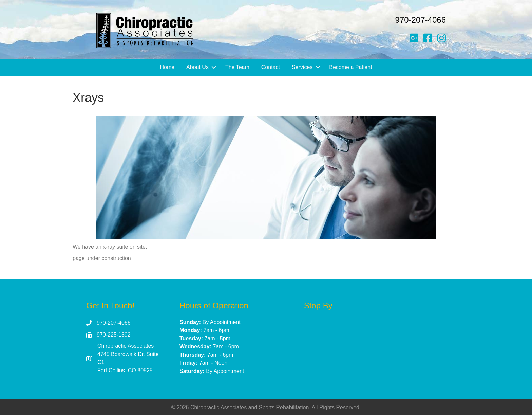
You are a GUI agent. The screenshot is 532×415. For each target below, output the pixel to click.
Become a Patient (350, 67)
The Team (237, 67)
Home (167, 67)
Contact (271, 67)
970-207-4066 (421, 20)
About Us (197, 67)
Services (302, 67)
